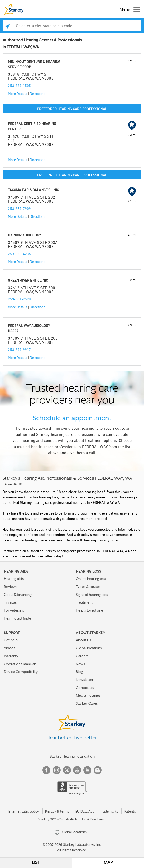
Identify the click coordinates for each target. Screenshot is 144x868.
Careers (82, 656)
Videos (9, 648)
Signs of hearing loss (92, 595)
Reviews (11, 587)
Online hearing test (91, 579)
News (80, 664)
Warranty (11, 656)
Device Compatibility (21, 672)
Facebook (46, 770)
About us (83, 640)
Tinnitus (10, 602)
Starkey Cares (87, 703)
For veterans (14, 610)
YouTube (77, 770)
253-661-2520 (19, 299)
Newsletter (85, 680)
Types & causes (88, 587)
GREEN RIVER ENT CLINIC (28, 280)
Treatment (84, 602)
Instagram (57, 770)
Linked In (87, 770)
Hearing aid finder (18, 618)
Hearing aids (14, 579)
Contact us (85, 688)
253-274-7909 (19, 208)
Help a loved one (90, 610)
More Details (18, 93)
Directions (38, 93)
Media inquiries (88, 695)
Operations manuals (20, 664)
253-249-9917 (19, 350)
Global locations (89, 648)
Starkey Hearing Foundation (72, 756)
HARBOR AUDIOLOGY (24, 235)
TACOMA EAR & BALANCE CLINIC (33, 190)
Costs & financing (18, 595)
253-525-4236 (19, 254)
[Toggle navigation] (129, 9)
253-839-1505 (19, 85)
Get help (11, 640)
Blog (79, 672)
